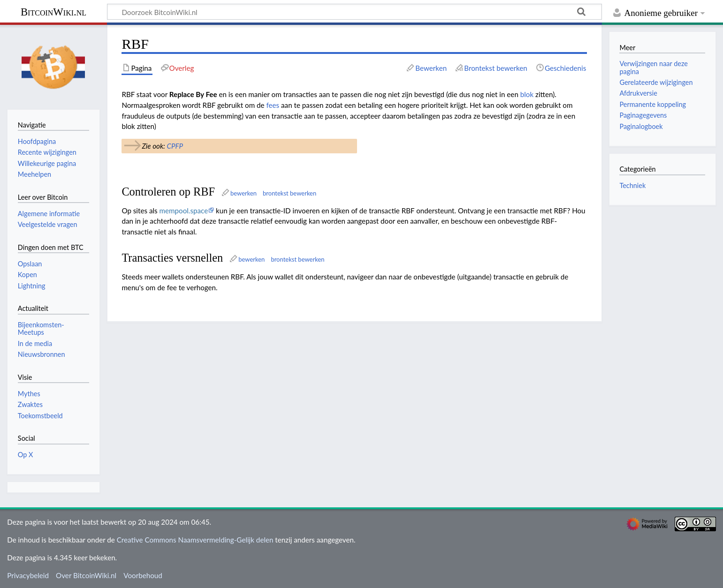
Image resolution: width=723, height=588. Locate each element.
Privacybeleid (28, 575)
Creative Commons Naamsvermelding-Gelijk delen (195, 540)
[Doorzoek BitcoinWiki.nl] (354, 12)
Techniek (632, 185)
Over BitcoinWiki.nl (86, 575)
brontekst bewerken (289, 193)
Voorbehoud (143, 575)
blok (527, 94)
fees (273, 105)
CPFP (175, 146)
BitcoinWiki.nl (53, 12)
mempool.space (184, 211)
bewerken (244, 193)
